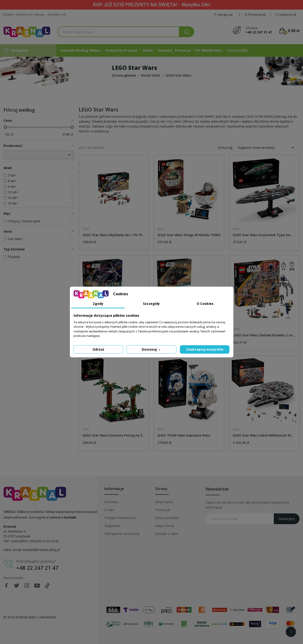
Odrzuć (98, 349)
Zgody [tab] (98, 304)
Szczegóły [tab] (151, 304)
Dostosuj (151, 349)
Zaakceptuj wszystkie (205, 349)
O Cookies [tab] (205, 304)
